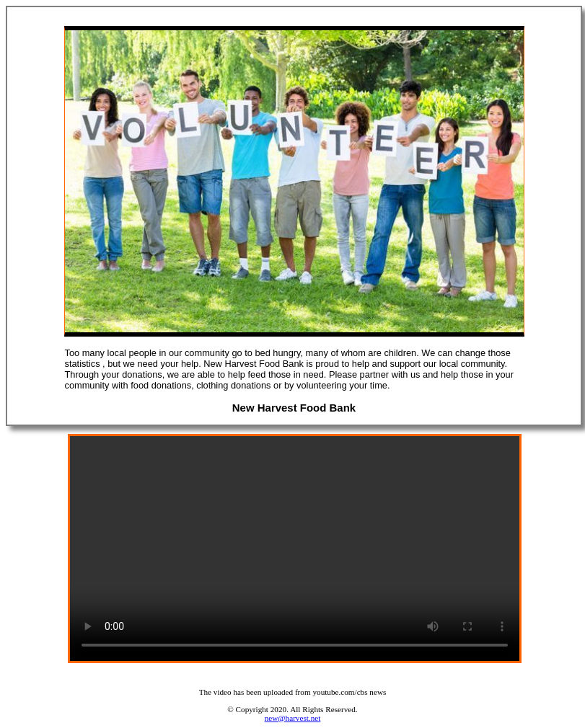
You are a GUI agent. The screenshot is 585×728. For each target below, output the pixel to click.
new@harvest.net (293, 718)
